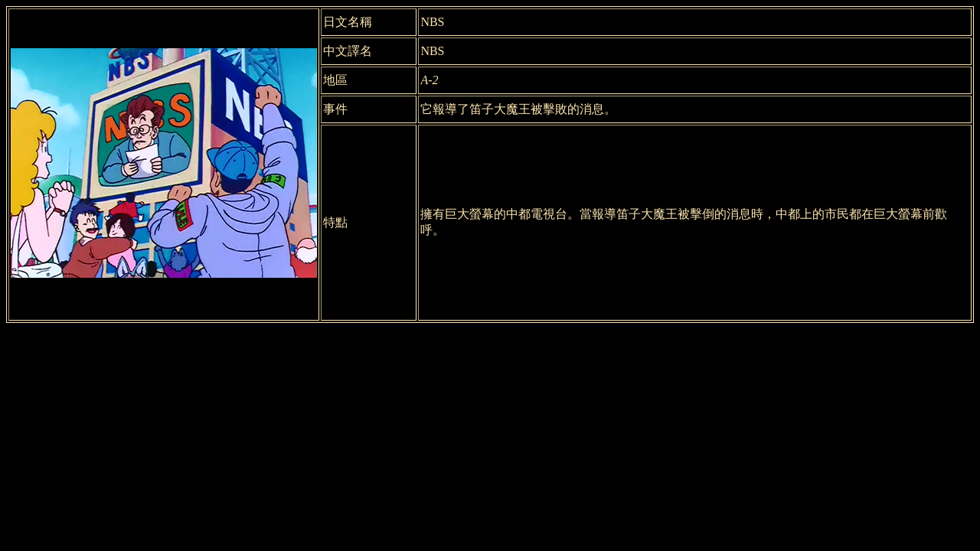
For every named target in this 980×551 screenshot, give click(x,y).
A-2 (429, 80)
